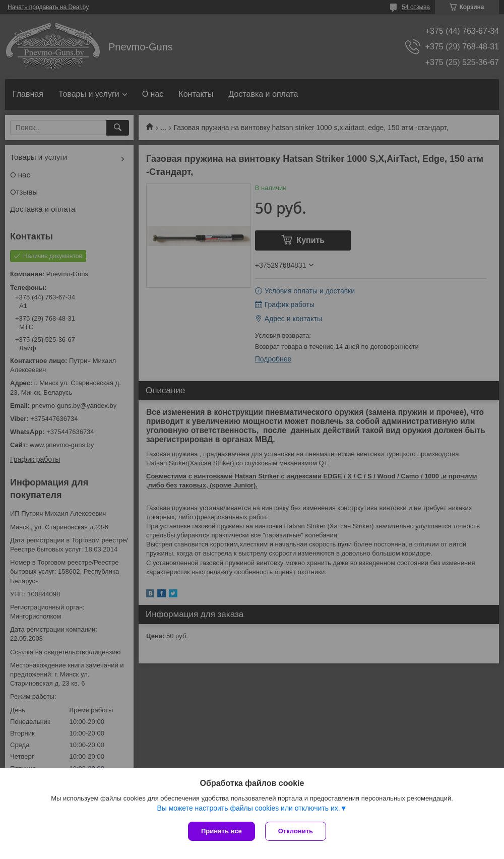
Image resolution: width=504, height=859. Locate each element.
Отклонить (296, 831)
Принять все (222, 831)
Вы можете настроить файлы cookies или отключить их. (248, 808)
